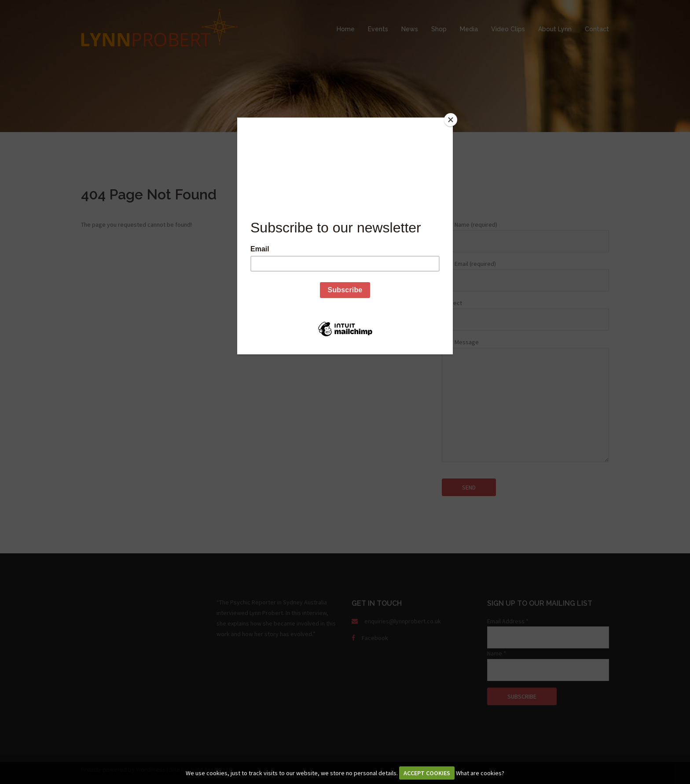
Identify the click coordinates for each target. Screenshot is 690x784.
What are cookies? (480, 773)
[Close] (451, 120)
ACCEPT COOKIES (427, 773)
